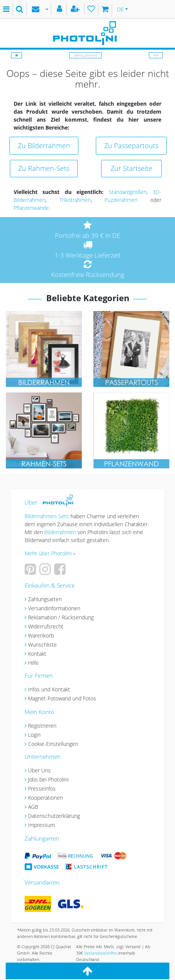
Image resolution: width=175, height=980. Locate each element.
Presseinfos (42, 789)
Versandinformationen (54, 608)
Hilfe (33, 663)
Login (34, 735)
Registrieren (42, 726)
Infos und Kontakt (49, 689)
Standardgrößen (128, 192)
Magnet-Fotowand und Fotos (62, 698)
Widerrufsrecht (46, 626)
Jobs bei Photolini (48, 779)
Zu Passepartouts (131, 145)
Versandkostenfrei (101, 953)
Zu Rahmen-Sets (44, 168)
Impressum (41, 825)
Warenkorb (41, 635)
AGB (33, 807)
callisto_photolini (85, 55)
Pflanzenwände (31, 208)
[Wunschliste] (91, 9)
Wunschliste (42, 645)
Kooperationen (45, 798)
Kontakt (37, 654)
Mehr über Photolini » (50, 553)
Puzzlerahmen (121, 200)
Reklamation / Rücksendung (61, 617)
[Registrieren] (76, 9)
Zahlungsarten (45, 599)
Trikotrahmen (75, 200)
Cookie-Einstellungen (53, 744)
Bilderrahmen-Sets (47, 516)
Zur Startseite (131, 168)
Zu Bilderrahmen (44, 145)
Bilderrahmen (60, 532)
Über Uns (39, 770)
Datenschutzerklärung (54, 816)
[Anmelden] (60, 9)
